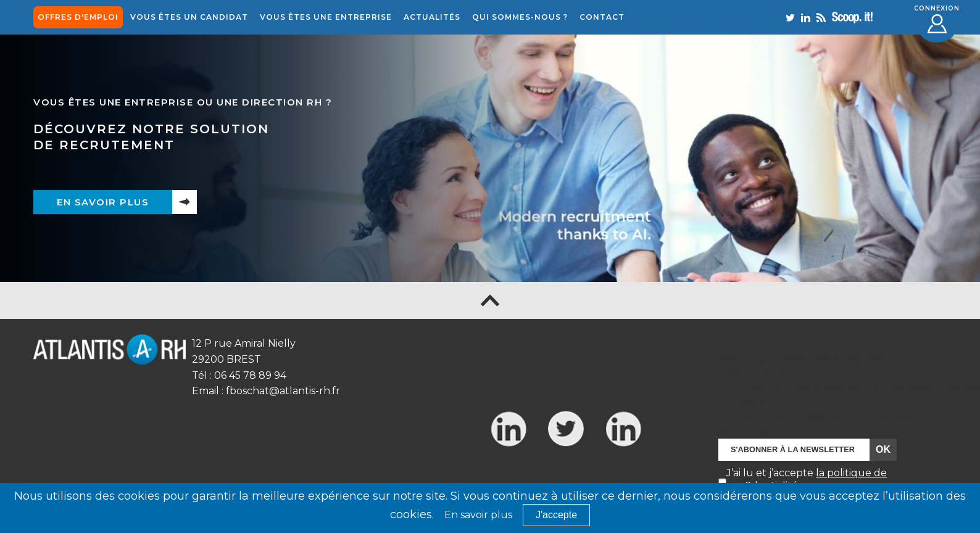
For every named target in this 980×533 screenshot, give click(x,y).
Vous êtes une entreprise (326, 17)
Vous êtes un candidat (189, 17)
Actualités (432, 17)
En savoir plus (103, 202)
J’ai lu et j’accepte (807, 479)
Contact (602, 17)
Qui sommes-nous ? (520, 17)
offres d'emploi (78, 17)
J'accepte (556, 515)
